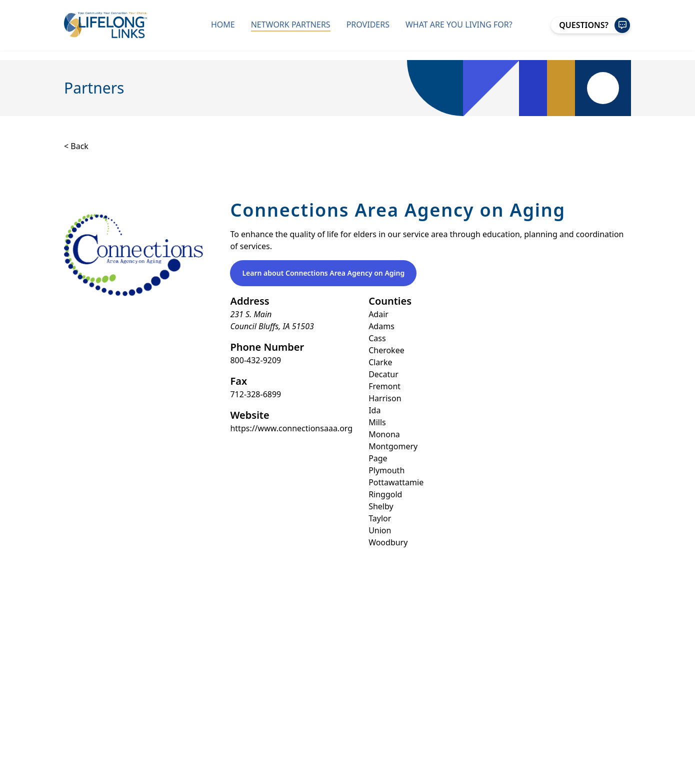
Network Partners (291, 25)
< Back (76, 146)
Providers (368, 25)
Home (223, 25)
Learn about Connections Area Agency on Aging (323, 273)
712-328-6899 (255, 394)
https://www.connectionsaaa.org (291, 428)
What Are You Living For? (459, 25)
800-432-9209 (255, 360)
